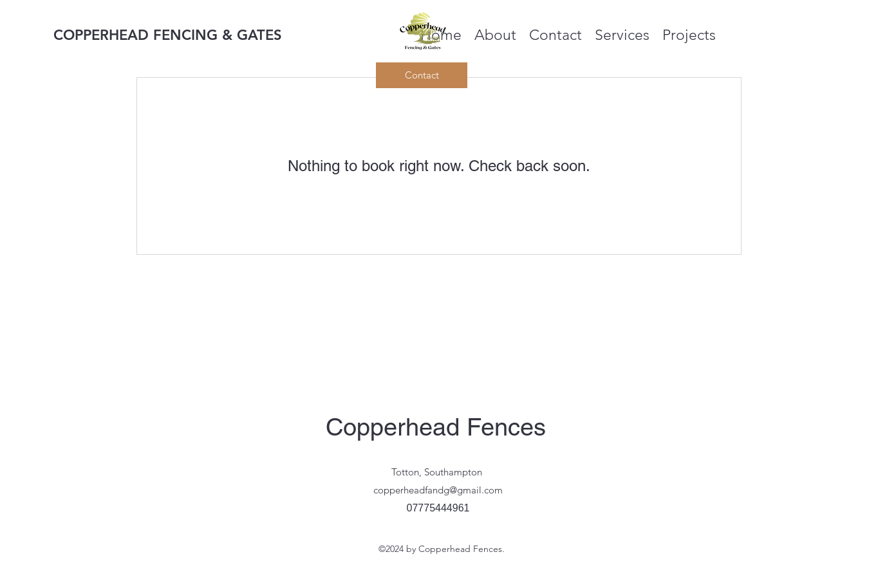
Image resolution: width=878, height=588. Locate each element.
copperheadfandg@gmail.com (438, 490)
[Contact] (422, 75)
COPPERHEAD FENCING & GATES (168, 35)
